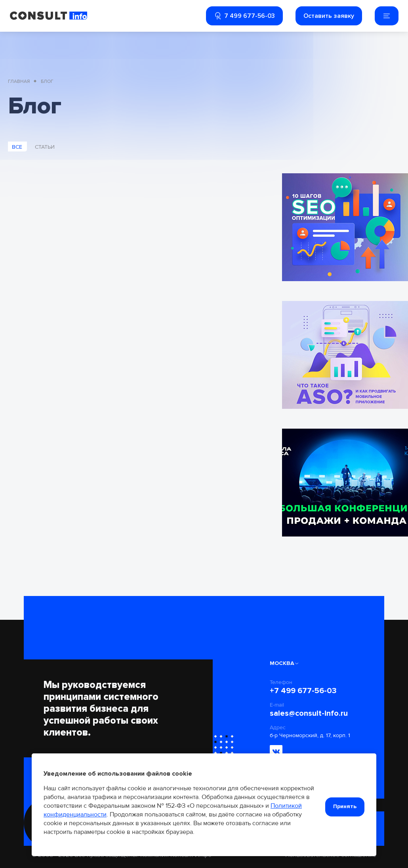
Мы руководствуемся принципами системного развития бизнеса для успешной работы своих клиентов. (101, 709)
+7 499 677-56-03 (303, 691)
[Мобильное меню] (387, 16)
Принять (345, 806)
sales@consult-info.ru (309, 713)
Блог (47, 81)
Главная (19, 81)
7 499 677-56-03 (244, 16)
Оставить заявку (329, 16)
